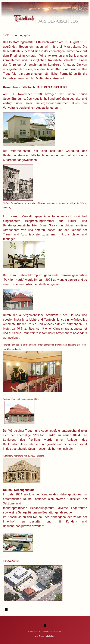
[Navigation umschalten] (6, 610)
